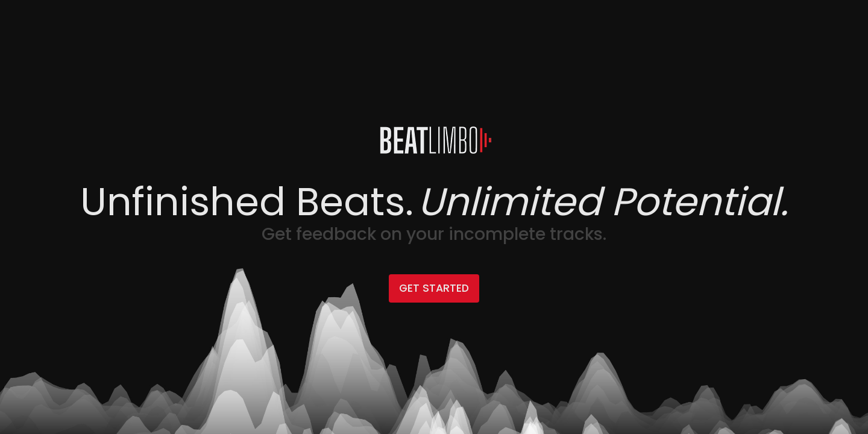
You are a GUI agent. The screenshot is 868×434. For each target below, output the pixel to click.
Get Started (434, 288)
